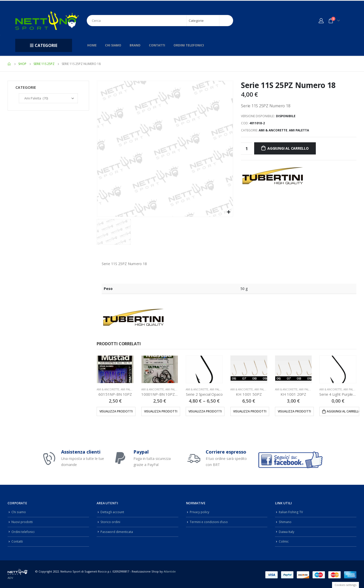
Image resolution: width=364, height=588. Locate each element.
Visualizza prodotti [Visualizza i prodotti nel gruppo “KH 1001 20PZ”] (294, 411)
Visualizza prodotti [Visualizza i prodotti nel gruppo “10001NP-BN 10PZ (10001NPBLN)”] (161, 411)
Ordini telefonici (189, 45)
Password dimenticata (117, 531)
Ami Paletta (299, 130)
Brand (135, 45)
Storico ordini (111, 521)
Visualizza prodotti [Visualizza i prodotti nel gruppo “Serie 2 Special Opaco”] (205, 411)
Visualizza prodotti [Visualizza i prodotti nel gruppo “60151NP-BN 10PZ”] (116, 411)
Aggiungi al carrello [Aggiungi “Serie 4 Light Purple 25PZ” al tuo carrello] (343, 411)
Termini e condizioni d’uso (210, 521)
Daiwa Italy (287, 531)
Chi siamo (113, 45)
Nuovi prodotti (22, 521)
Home (92, 45)
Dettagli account (112, 512)
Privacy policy (200, 512)
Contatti (157, 45)
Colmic (284, 540)
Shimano (285, 521)
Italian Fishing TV (291, 512)
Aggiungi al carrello (288, 148)
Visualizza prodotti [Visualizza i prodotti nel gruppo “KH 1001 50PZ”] (250, 411)
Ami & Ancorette (273, 130)
